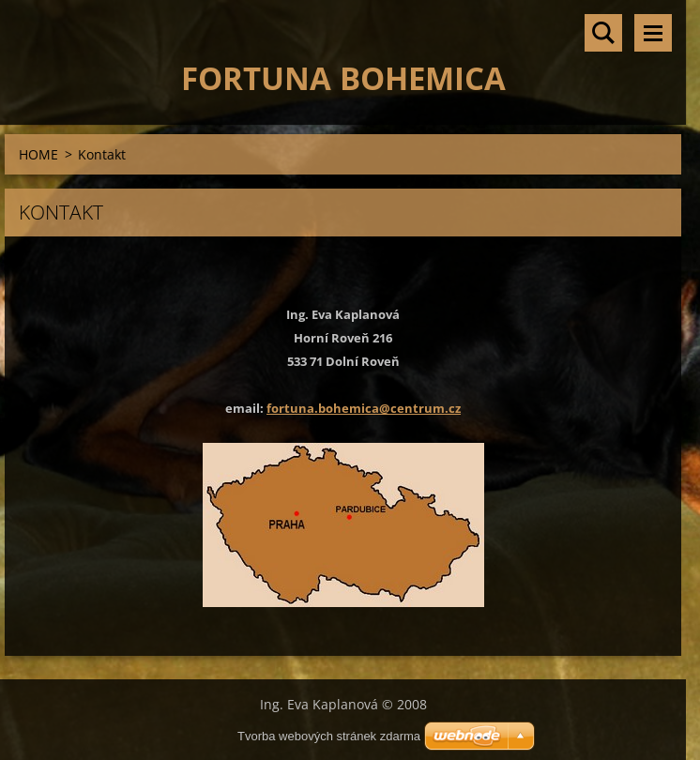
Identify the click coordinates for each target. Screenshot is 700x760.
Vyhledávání (603, 33)
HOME (38, 154)
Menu (653, 33)
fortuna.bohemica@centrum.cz (364, 408)
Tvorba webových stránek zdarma (329, 736)
